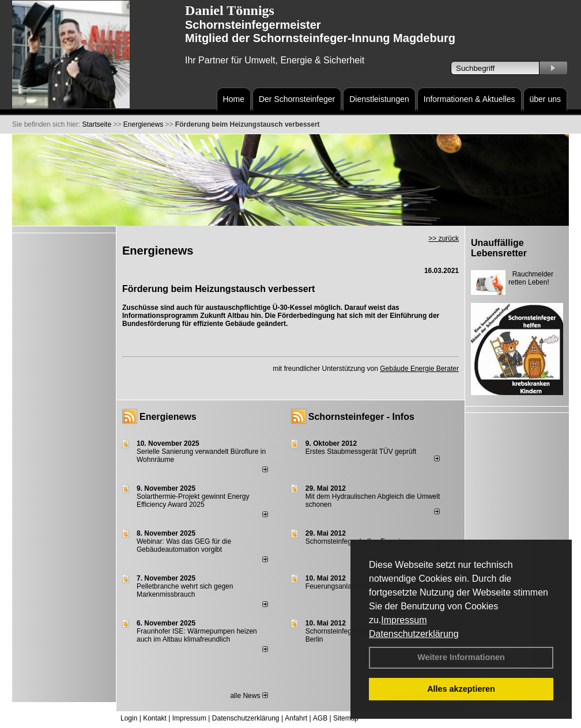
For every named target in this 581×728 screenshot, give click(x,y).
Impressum (404, 620)
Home (234, 99)
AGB (320, 718)
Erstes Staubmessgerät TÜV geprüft (361, 452)
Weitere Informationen (461, 657)
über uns (545, 99)
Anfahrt (296, 718)
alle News (249, 696)
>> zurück (444, 238)
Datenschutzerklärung (414, 634)
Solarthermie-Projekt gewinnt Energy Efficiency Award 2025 (193, 500)
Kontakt (155, 718)
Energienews (168, 417)
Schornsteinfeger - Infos (361, 417)
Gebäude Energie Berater (419, 369)
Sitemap (346, 718)
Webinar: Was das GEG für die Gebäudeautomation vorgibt (184, 545)
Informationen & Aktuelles (469, 99)
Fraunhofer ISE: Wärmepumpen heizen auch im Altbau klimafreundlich (197, 635)
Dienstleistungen (379, 99)
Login (129, 718)
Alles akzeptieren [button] (461, 689)
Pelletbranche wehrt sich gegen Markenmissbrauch (185, 590)
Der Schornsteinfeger (297, 99)
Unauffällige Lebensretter (499, 248)
